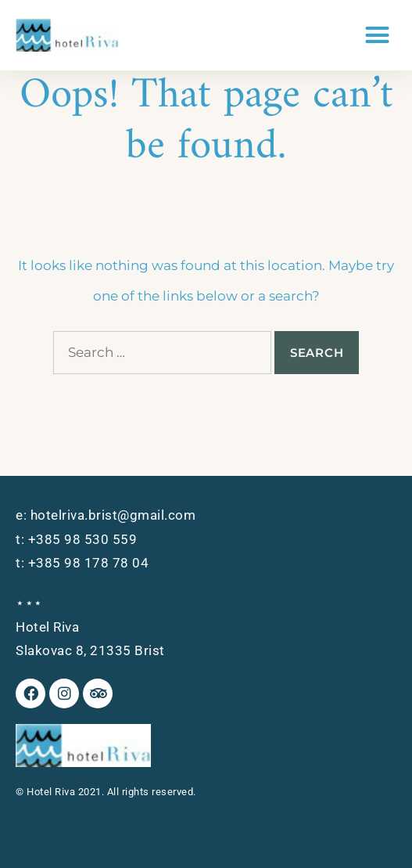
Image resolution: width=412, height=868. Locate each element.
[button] (378, 35)
